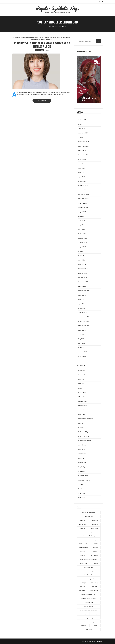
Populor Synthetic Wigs (57, 8)
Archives (80, 112)
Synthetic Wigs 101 (84, 480)
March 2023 (82, 234)
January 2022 (83, 273)
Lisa (48, 50)
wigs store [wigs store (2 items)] (89, 630)
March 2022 (82, 264)
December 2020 (84, 317)
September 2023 (84, 207)
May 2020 (81, 339)
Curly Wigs (53, 38)
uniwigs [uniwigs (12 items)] (95, 614)
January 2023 (83, 243)
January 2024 (83, 190)
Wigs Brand (49, 40)
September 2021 (84, 291)
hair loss (81, 423)
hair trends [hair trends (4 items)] (95, 555)
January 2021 (82, 313)
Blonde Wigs (24, 38)
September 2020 (84, 326)
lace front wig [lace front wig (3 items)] (89, 571)
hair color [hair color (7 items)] (83, 552)
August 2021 (82, 295)
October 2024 (83, 151)
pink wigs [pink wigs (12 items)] (95, 587)
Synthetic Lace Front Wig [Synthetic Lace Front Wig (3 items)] (89, 594)
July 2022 (81, 251)
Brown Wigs (38, 38)
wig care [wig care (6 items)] (83, 626)
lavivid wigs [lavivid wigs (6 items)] (82, 583)
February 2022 (83, 269)
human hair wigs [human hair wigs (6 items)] (89, 567)
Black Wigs (17, 38)
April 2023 (81, 229)
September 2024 (84, 155)
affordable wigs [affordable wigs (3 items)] (89, 516)
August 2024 (82, 159)
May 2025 (81, 124)
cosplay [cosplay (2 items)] (95, 540)
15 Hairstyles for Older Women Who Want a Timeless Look (42, 45)
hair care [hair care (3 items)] (96, 548)
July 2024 (81, 164)
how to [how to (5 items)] (96, 563)
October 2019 (83, 352)
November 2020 (83, 321)
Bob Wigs (31, 38)
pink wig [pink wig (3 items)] (82, 587)
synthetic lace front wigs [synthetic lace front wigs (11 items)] (89, 598)
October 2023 (83, 203)
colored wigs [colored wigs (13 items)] (89, 532)
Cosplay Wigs (83, 406)
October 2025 (83, 120)
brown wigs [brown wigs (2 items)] (94, 528)
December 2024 (84, 142)
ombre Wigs (82, 454)
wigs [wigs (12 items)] (95, 626)
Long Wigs (60, 38)
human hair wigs (83, 436)
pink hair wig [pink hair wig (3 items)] (95, 583)
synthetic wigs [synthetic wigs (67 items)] (89, 606)
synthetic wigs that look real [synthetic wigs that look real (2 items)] (89, 610)
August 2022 (82, 247)
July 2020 (81, 335)
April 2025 (82, 129)
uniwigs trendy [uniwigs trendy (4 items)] (89, 618)
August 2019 (82, 356)
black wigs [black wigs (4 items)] (95, 520)
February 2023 (83, 238)
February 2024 (83, 186)
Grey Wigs (82, 414)
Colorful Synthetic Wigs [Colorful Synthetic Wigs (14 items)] (89, 536)
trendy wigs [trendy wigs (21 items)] (83, 614)
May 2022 (81, 256)
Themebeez (99, 641)
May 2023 (81, 225)
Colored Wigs (83, 401)
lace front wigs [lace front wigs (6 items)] (89, 575)
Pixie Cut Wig (82, 463)
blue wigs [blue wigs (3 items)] (95, 524)
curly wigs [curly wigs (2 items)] (95, 544)
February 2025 (83, 133)
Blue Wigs (81, 379)
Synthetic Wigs (36, 40)
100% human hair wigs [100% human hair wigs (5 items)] (89, 512)
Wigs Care (82, 498)
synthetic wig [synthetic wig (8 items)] (89, 602)
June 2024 (82, 168)
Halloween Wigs (83, 432)
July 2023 (81, 216)
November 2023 (83, 199)
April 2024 (82, 177)
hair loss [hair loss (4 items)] (95, 552)
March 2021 (82, 308)
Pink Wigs (81, 458)
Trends (81, 484)
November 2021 (83, 282)
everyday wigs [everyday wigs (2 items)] (83, 548)
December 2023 (83, 194)
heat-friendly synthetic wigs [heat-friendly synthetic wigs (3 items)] (89, 559)
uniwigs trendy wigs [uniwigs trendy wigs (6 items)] (89, 622)
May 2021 (81, 299)
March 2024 (82, 181)
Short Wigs (67, 38)
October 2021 (83, 286)
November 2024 (83, 146)
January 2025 (83, 137)
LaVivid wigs (82, 445)
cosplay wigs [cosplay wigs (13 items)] (83, 544)
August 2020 (82, 330)
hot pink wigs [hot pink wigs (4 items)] (83, 563)
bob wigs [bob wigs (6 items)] (82, 528)
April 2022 (81, 260)
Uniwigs (43, 40)
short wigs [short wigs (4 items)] (82, 591)
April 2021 (81, 304)
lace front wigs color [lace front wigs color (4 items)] (89, 579)
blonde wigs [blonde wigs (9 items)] (83, 524)
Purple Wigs (82, 467)
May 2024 (81, 172)
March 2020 (82, 348)
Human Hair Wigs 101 (85, 441)
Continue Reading (42, 101)
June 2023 (82, 221)
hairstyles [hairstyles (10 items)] (82, 555)
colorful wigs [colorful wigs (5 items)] (83, 540)
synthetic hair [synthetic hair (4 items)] (94, 591)
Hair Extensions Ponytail (86, 419)
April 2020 (82, 343)
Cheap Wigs (46, 38)
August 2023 (82, 212)
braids (80, 388)
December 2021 (83, 278)
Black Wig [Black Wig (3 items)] (82, 520)
